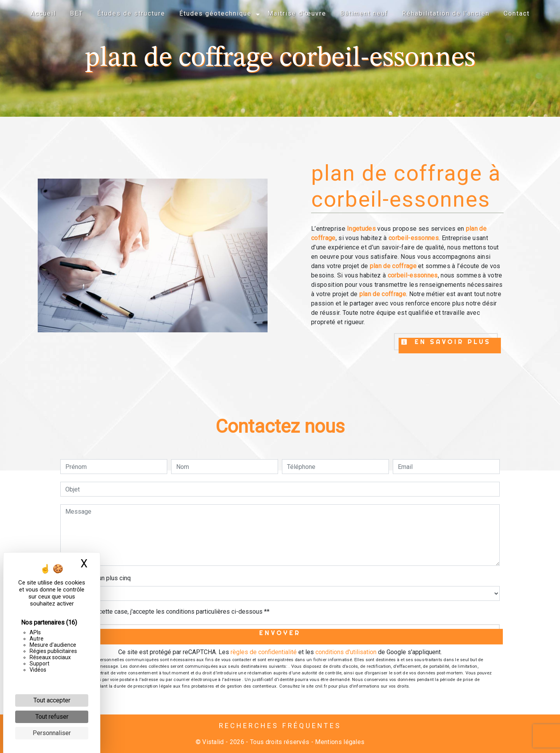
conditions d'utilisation (346, 652)
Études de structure (131, 13)
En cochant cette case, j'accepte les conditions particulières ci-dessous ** (169, 612)
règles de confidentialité (264, 652)
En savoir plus (446, 342)
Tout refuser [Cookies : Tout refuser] (52, 717)
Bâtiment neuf (364, 13)
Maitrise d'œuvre (297, 13)
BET (77, 13)
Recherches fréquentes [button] (280, 726)
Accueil (43, 13)
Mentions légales (339, 742)
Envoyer (280, 633)
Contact (517, 13)
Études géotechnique (215, 13)
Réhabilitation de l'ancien (446, 13)
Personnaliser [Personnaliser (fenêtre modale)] (52, 733)
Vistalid (213, 742)
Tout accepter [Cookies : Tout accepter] (52, 700)
